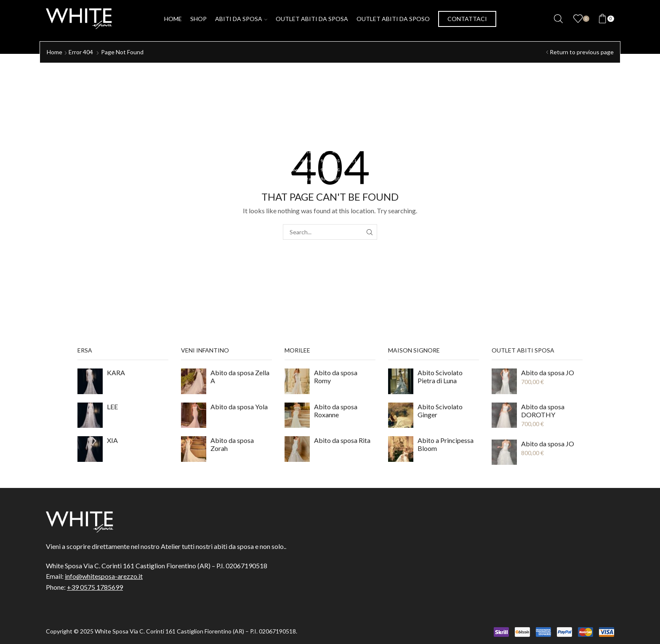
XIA (112, 440)
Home (173, 19)
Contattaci (467, 19)
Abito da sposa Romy (336, 376)
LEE (112, 407)
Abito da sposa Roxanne (336, 411)
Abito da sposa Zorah (232, 444)
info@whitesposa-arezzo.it (104, 576)
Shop (198, 19)
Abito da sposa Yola (239, 407)
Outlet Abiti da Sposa (312, 19)
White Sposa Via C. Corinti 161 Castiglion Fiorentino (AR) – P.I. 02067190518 (195, 631)
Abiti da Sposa (241, 19)
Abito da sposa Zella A (240, 376)
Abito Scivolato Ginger (440, 411)
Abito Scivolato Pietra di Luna (440, 376)
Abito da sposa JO (548, 372)
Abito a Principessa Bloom (446, 444)
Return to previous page (582, 52)
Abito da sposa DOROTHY (543, 411)
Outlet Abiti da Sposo (393, 19)
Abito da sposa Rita (342, 440)
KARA (116, 372)
